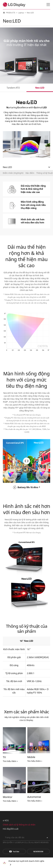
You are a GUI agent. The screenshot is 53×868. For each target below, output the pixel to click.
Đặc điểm (30, 173)
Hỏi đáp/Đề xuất (11, 829)
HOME (4, 13)
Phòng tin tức (38, 851)
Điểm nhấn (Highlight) (13, 173)
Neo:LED (40, 88)
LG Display (15, 5)
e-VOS (6, 820)
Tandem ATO (13, 88)
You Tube (14, 851)
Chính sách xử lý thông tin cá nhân (19, 825)
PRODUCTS (11, 13)
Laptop (21, 13)
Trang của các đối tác (15, 837)
